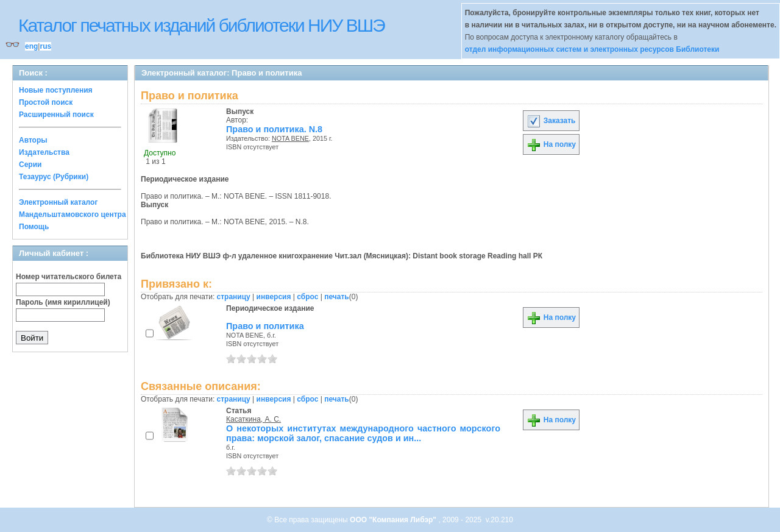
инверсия (274, 297)
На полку (551, 144)
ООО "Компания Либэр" (394, 520)
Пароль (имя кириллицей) (63, 302)
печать (337, 297)
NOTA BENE (290, 138)
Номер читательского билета (69, 277)
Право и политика (265, 326)
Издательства (44, 152)
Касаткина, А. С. (253, 419)
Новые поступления (56, 90)
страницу (234, 297)
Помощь (34, 227)
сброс (307, 297)
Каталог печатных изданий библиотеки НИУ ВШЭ (201, 25)
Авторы (33, 140)
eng (31, 46)
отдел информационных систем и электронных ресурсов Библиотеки (592, 49)
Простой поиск (46, 102)
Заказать (551, 121)
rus (45, 46)
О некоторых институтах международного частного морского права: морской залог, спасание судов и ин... (363, 433)
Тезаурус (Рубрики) (54, 177)
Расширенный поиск (56, 115)
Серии (30, 165)
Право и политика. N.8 (274, 129)
